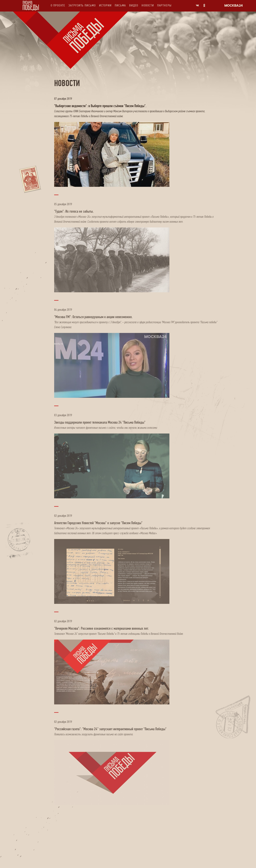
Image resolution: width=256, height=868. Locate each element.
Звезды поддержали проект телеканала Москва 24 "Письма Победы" (100, 422)
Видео (134, 5)
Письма (120, 5)
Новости (148, 5)
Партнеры (164, 5)
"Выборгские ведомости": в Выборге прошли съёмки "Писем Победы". (100, 106)
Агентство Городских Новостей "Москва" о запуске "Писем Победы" (98, 523)
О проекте (58, 5)
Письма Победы (31, 6)
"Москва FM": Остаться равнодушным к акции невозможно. (93, 317)
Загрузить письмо (82, 5)
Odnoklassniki (204, 5)
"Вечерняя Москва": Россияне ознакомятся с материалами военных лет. (101, 628)
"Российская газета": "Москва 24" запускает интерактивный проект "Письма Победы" (110, 729)
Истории (105, 5)
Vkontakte (197, 5)
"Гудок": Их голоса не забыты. (74, 211)
